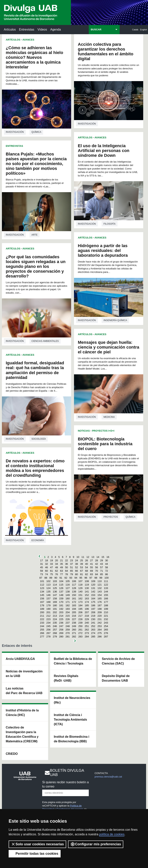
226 (68, 619)
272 (80, 633)
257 (55, 630)
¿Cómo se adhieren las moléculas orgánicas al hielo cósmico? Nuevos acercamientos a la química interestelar (34, 57)
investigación (15, 132)
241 (93, 623)
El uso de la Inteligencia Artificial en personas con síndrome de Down (104, 151)
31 (41, 564)
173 (80, 602)
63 (62, 571)
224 (55, 619)
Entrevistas (27, 29)
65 (72, 571)
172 (74, 602)
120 (93, 585)
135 (49, 592)
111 (106, 581)
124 (49, 588)
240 (87, 623)
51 (72, 567)
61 (51, 571)
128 (74, 588)
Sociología (39, 439)
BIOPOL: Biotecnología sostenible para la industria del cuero (105, 444)
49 (62, 567)
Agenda (55, 29)
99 (101, 578)
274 (93, 633)
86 (106, 574)
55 (91, 567)
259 (68, 630)
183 (74, 605)
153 (93, 595)
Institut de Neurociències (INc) (72, 700)
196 (87, 609)
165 (99, 598)
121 (99, 585)
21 (62, 560)
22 (67, 560)
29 (101, 560)
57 (101, 567)
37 (72, 564)
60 (46, 571)
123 (42, 588)
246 (55, 626)
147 (55, 595)
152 (87, 595)
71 (101, 571)
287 (106, 637)
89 (51, 578)
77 (62, 574)
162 (80, 598)
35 (62, 564)
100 (107, 578)
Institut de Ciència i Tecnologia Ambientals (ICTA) (70, 720)
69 (91, 571)
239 (80, 623)
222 (42, 619)
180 (55, 605)
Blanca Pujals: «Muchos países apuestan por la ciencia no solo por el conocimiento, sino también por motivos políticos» (36, 164)
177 (106, 602)
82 (86, 574)
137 (61, 592)
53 (81, 567)
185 (87, 605)
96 (86, 578)
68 (86, 571)
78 (67, 574)
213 (55, 616)
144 (106, 592)
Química (36, 132)
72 (106, 571)
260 (74, 630)
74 (46, 574)
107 (80, 581)
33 (51, 564)
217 (80, 616)
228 (80, 619)
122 (106, 585)
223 (49, 619)
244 (42, 626)
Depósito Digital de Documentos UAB (116, 678)
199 (106, 609)
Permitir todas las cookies (35, 854)
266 (42, 633)
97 (91, 578)
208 (93, 612)
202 (55, 612)
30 (106, 560)
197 (93, 609)
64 (67, 571)
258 (61, 630)
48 (56, 567)
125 (55, 588)
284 (87, 637)
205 (74, 612)
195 (80, 609)
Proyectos (111, 517)
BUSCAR (96, 29)
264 (99, 630)
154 (99, 595)
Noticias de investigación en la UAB (24, 674)
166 (106, 598)
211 (42, 616)
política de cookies (112, 834)
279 (55, 637)
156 (42, 598)
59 (41, 571)
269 (61, 633)
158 (55, 598)
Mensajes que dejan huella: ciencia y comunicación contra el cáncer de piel (109, 347)
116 (68, 585)
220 (99, 616)
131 (93, 588)
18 (46, 560)
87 (41, 578)
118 (80, 585)
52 (76, 567)
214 (61, 616)
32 (46, 564)
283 (80, 637)
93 (71, 578)
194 (74, 609)
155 (106, 595)
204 (68, 612)
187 (99, 605)
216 (74, 616)
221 (106, 616)
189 (42, 609)
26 (86, 560)
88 (46, 578)
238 (74, 623)
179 (49, 605)
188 (106, 605)
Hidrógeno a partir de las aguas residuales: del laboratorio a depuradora (103, 250)
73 (41, 574)
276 (106, 633)
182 (68, 605)
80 (76, 574)
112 (42, 585)
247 (61, 626)
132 (99, 588)
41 (91, 564)
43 (101, 564)
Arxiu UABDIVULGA (20, 659)
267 (49, 633)
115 (61, 585)
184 (80, 605)
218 (87, 616)
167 (42, 602)
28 (96, 560)
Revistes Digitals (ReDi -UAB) (66, 678)
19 (51, 560)
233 (42, 623)
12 (88, 557)
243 (106, 623)
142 (93, 592)
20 (56, 560)
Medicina (109, 417)
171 (68, 602)
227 (74, 619)
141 (87, 592)
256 (49, 630)
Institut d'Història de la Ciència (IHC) (22, 713)
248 (68, 626)
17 (41, 560)
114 (55, 585)
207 (87, 612)
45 (41, 567)
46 (46, 567)
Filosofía (110, 224)
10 (78, 557)
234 (49, 623)
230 (93, 619)
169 (55, 602)
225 (61, 619)
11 (83, 557)
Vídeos (42, 29)
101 (42, 581)
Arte (35, 235)
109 (93, 581)
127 (68, 588)
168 (49, 602)
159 (61, 598)
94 (76, 578)
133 (106, 588)
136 (55, 592)
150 (74, 595)
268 (55, 633)
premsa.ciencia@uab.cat (108, 777)
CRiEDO (12, 754)
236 (61, 623)
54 (86, 567)
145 (42, 595)
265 (106, 630)
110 (99, 581)
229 (87, 619)
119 (87, 585)
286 (99, 637)
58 (106, 567)
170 (61, 602)
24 (76, 560)
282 (74, 637)
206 (80, 612)
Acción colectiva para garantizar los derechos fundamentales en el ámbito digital (106, 51)
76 (56, 574)
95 (81, 578)
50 (67, 567)
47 (51, 567)
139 (74, 592)
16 (108, 557)
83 (91, 574)
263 (93, 630)
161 (74, 598)
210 (106, 612)
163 (87, 598)
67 (81, 571)
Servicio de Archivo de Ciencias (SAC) (118, 661)
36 (67, 564)
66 (76, 571)
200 (42, 612)
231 (99, 619)
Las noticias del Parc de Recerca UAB (24, 691)
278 (49, 637)
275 (99, 633)
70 (96, 571)
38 (76, 564)
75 (51, 574)
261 (80, 630)
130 (87, 588)
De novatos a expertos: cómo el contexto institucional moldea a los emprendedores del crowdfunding (35, 468)
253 (99, 626)
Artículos (10, 29)
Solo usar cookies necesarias (37, 844)
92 (66, 578)
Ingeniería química (115, 320)
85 (101, 574)
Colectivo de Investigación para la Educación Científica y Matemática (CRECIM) (22, 734)
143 (99, 592)
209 (99, 612)
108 (87, 581)
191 (55, 609)
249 (74, 626)
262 (87, 630)
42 (96, 564)
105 (68, 581)
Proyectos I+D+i (103, 431)
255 (42, 630)
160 (68, 598)
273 (87, 633)
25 (81, 560)
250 (80, 626)
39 (81, 564)
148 (61, 595)
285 (93, 637)
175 (93, 602)
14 (98, 557)
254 (106, 626)
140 (80, 592)
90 (56, 578)
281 (68, 637)
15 (103, 557)
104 (61, 581)
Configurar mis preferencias (96, 844)
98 (96, 578)
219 (93, 616)
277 (42, 637)
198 (99, 609)
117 (74, 585)
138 (68, 592)
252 (93, 626)
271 (74, 633)
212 (49, 616)
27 (91, 560)
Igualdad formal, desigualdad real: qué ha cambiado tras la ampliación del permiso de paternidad (35, 370)
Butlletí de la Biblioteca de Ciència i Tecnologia (73, 661)
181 (61, 605)
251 (87, 626)
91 (61, 578)
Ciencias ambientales (45, 341)
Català (135, 30)
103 (55, 581)
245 (49, 626)
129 (80, 588)
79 (72, 574)
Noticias (84, 431)
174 (87, 602)
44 (106, 564)
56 (96, 567)
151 (80, 595)
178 (42, 605)
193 (68, 609)
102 (49, 581)
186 (93, 605)
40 (86, 564)
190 (49, 609)
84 (96, 574)
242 (99, 623)
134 (42, 592)
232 (106, 619)
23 (72, 560)
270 (68, 633)
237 (68, 623)
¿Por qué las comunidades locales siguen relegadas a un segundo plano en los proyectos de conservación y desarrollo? (36, 266)
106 (74, 581)
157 (49, 598)
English (144, 30)
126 (61, 588)
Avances (28, 40)
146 (49, 595)
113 (49, 585)
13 (93, 557)
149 (68, 595)
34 (56, 564)
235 (55, 623)
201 (49, 612)
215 (68, 616)
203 (61, 612)
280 (61, 637)
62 (56, 571)
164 (93, 598)
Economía (38, 540)
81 (81, 574)
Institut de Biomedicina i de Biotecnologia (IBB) (72, 739)
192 (61, 609)
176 (99, 602)
